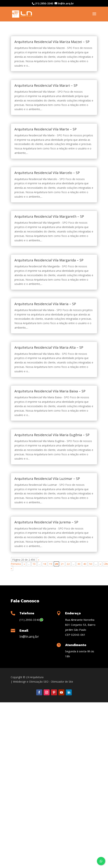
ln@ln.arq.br (29, 636)
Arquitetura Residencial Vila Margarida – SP (49, 260)
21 (62, 564)
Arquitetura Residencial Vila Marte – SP (45, 129)
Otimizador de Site (62, 682)
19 (50, 564)
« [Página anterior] (24, 564)
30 (79, 564)
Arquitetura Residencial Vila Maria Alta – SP (49, 347)
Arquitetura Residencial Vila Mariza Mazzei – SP (52, 42)
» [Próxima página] (100, 564)
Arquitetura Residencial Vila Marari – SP (46, 85)
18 (45, 564)
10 (34, 564)
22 (68, 564)
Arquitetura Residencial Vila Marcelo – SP (47, 173)
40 (85, 564)
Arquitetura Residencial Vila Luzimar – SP (47, 479)
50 (91, 564)
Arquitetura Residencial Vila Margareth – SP (49, 216)
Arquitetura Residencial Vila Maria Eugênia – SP (52, 435)
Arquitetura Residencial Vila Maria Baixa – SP (50, 391)
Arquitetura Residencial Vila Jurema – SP (46, 522)
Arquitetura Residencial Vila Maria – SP (45, 304)
